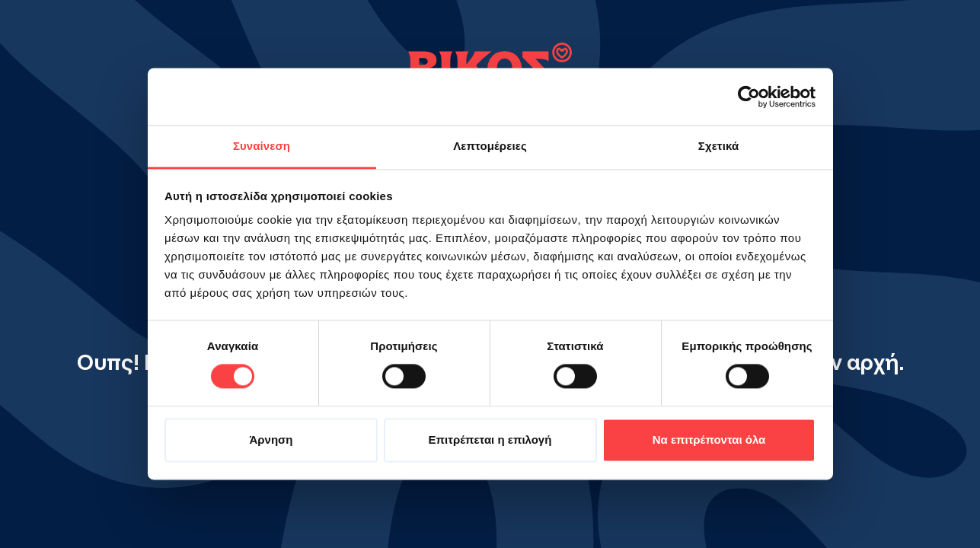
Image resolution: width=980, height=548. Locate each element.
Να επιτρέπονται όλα (709, 440)
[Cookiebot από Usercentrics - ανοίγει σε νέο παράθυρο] (749, 97)
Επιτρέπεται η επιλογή (490, 440)
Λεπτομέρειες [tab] (490, 146)
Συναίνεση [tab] (262, 146)
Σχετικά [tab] (718, 146)
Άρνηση (271, 440)
